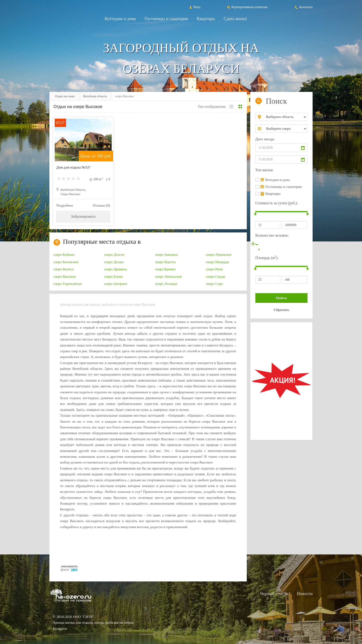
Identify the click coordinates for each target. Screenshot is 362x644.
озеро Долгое (114, 254)
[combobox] (285, 117)
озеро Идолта (165, 262)
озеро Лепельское (169, 276)
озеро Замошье (167, 254)
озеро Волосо (64, 269)
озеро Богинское (66, 262)
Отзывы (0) (101, 205)
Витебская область (95, 96)
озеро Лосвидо (166, 284)
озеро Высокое (65, 276)
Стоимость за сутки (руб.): (277, 203)
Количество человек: (272, 235)
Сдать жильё (235, 19)
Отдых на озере (65, 96)
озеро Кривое (165, 269)
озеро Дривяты (116, 269)
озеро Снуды (216, 276)
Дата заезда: (265, 139)
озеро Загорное (116, 284)
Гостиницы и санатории (166, 19)
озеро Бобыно (64, 254)
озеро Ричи (214, 269)
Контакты (303, 7)
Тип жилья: (264, 170)
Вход (195, 7)
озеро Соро (214, 284)
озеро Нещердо (218, 262)
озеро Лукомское (219, 254)
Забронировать (83, 216)
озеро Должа (114, 262)
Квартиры (206, 19)
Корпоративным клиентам (247, 7)
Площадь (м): (267, 257)
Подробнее (65, 205)
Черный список (274, 594)
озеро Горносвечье (68, 284)
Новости (305, 594)
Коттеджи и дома (120, 19)
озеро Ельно (113, 276)
